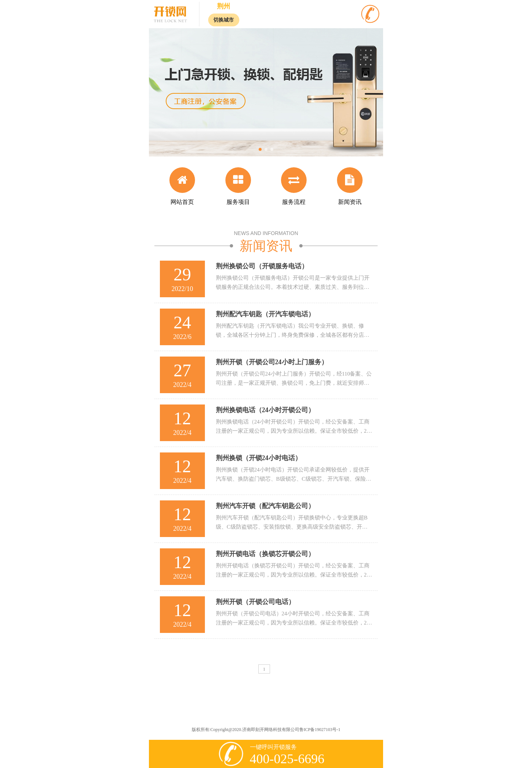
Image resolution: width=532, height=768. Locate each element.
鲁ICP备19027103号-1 (320, 730)
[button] (260, 149)
